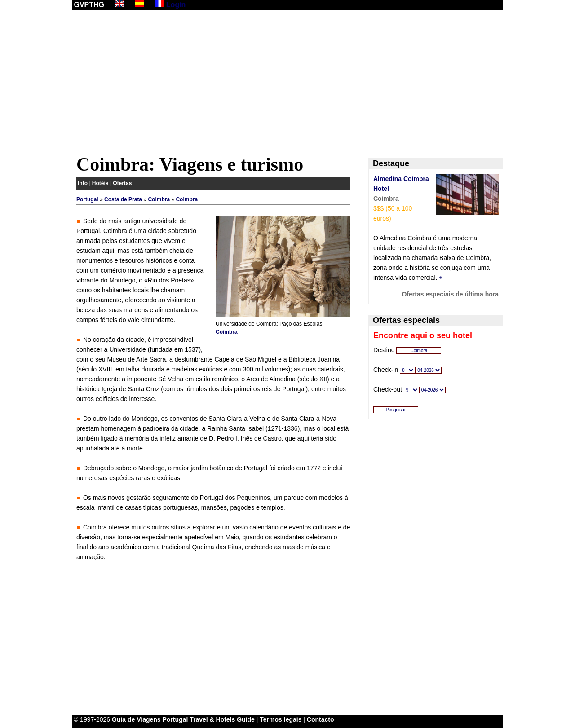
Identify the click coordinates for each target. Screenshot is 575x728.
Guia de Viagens (136, 719)
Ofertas (122, 183)
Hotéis (100, 183)
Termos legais (281, 719)
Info (83, 183)
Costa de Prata (123, 199)
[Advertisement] (287, 84)
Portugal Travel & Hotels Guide (209, 719)
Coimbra (159, 199)
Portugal (87, 199)
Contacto (321, 719)
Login (176, 5)
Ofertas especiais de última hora (450, 294)
